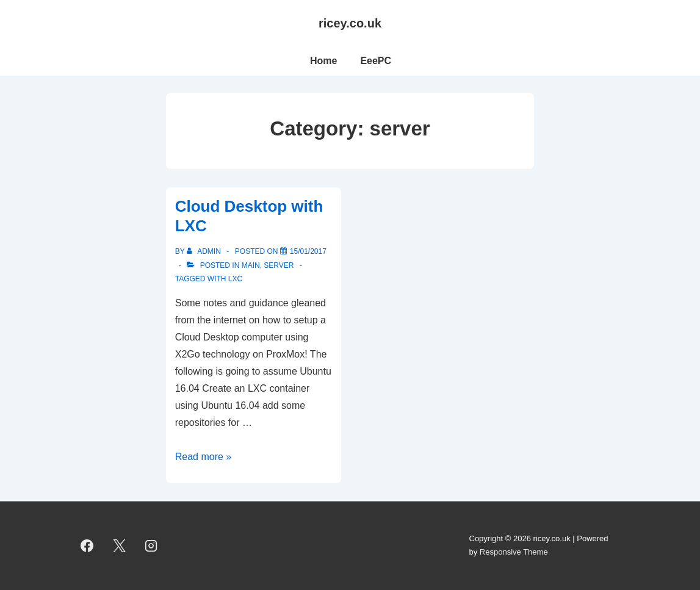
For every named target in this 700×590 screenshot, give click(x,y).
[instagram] (151, 545)
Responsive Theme (514, 552)
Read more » (204, 457)
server (279, 265)
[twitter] (119, 545)
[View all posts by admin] (205, 251)
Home (323, 61)
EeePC (376, 61)
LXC (235, 279)
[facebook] (87, 545)
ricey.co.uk (350, 23)
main (251, 265)
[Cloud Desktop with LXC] (308, 251)
